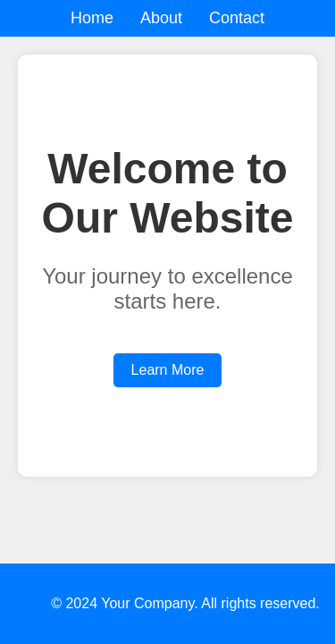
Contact (237, 18)
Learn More (168, 370)
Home (92, 18)
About (161, 18)
